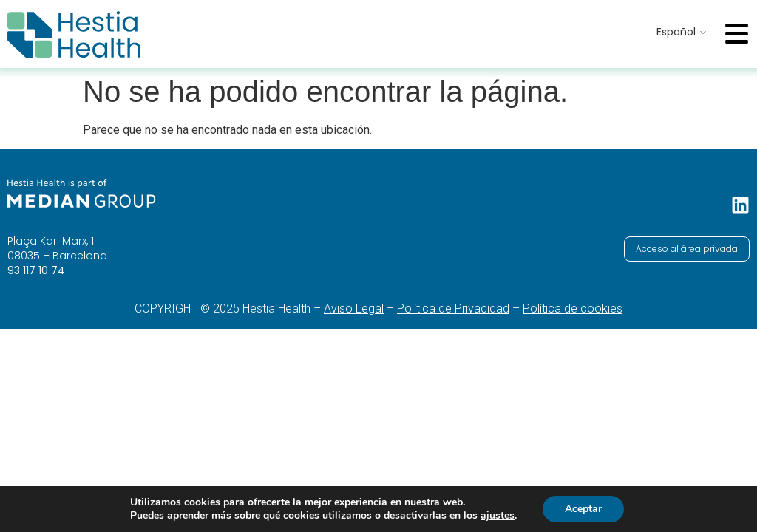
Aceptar (583, 509)
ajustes (498, 516)
